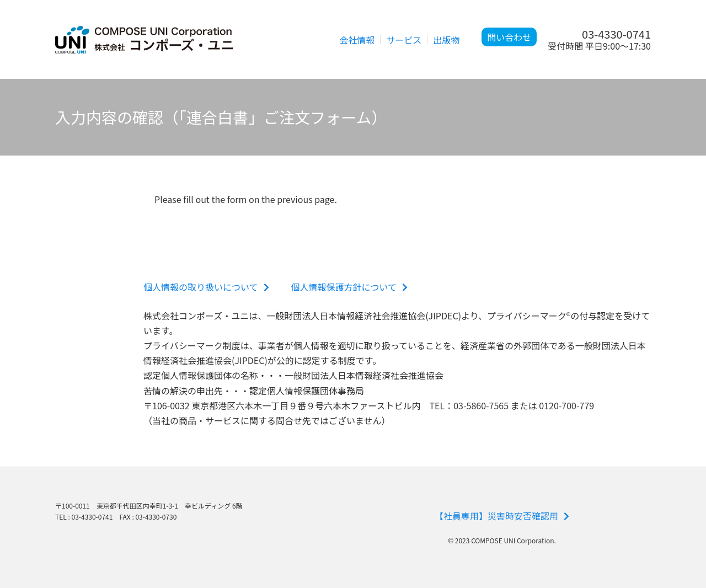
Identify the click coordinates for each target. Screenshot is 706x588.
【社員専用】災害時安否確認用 (502, 516)
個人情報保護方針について (350, 287)
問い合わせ (509, 37)
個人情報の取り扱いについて (206, 287)
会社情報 (357, 40)
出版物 (446, 40)
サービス (404, 40)
